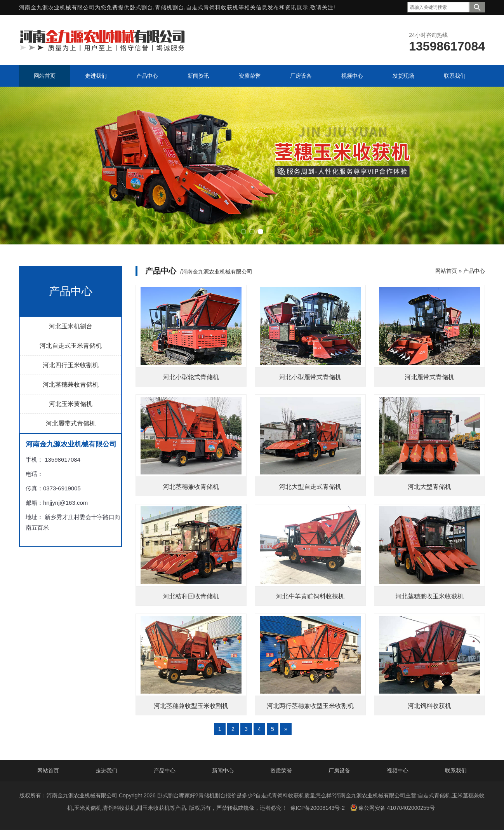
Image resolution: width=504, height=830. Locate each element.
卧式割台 (141, 7)
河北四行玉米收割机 (71, 365)
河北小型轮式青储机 (191, 377)
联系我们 (456, 771)
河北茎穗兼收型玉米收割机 (191, 706)
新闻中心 (223, 771)
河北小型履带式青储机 (310, 377)
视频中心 (398, 771)
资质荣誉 (281, 771)
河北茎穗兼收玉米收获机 (429, 596)
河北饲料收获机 (429, 706)
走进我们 (106, 771)
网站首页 (446, 271)
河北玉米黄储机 (71, 404)
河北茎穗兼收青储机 (71, 384)
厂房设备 (339, 771)
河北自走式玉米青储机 (71, 346)
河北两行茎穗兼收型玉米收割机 (310, 706)
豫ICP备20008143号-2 (318, 808)
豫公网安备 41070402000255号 (393, 807)
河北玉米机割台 (71, 326)
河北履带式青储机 (71, 423)
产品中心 (474, 271)
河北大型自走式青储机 (310, 487)
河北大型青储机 (429, 487)
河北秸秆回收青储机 (191, 596)
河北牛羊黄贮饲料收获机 (310, 596)
